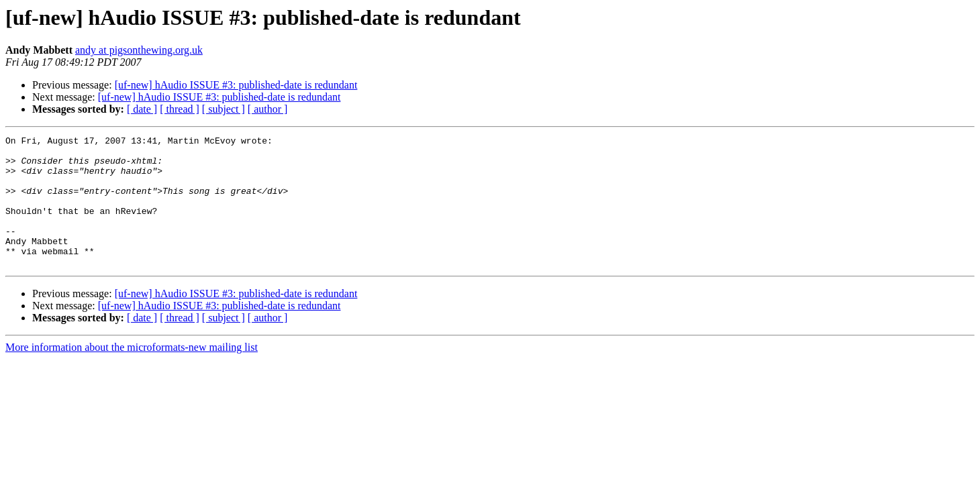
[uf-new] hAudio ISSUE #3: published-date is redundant (236, 85)
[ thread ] (180, 109)
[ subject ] (224, 109)
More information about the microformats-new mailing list (132, 373)
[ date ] (142, 109)
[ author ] (268, 109)
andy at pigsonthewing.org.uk (139, 50)
